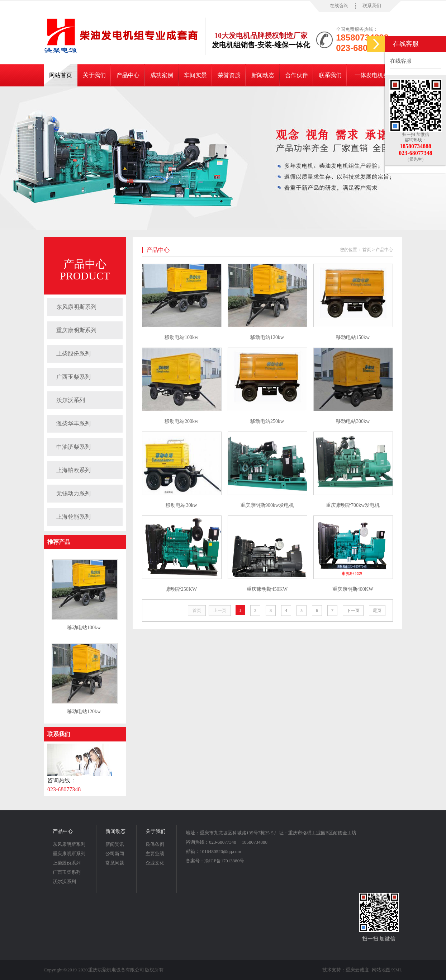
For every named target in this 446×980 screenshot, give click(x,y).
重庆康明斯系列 (76, 330)
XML (397, 970)
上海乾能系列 (73, 517)
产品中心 (128, 75)
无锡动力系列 (73, 493)
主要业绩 (155, 854)
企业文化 (155, 863)
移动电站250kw (267, 421)
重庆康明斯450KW (267, 589)
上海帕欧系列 (73, 470)
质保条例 (155, 844)
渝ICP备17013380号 (224, 861)
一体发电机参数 (375, 75)
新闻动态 (263, 75)
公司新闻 (115, 854)
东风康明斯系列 (76, 307)
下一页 (353, 611)
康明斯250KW (181, 589)
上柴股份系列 (73, 354)
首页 (367, 250)
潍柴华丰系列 (73, 423)
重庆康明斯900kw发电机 (267, 505)
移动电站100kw (84, 628)
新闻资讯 (115, 844)
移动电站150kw (353, 337)
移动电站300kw (353, 421)
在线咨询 (339, 6)
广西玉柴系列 (73, 377)
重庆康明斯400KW (353, 589)
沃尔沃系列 (71, 400)
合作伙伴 (296, 75)
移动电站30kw (181, 505)
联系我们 (372, 6)
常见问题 (115, 863)
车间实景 (195, 75)
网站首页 (61, 75)
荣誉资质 (229, 75)
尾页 (377, 611)
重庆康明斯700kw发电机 (353, 505)
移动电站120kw (84, 712)
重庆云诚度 (357, 970)
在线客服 (401, 61)
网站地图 (381, 970)
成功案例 (162, 75)
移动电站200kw (181, 421)
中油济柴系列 (73, 447)
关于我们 (94, 75)
